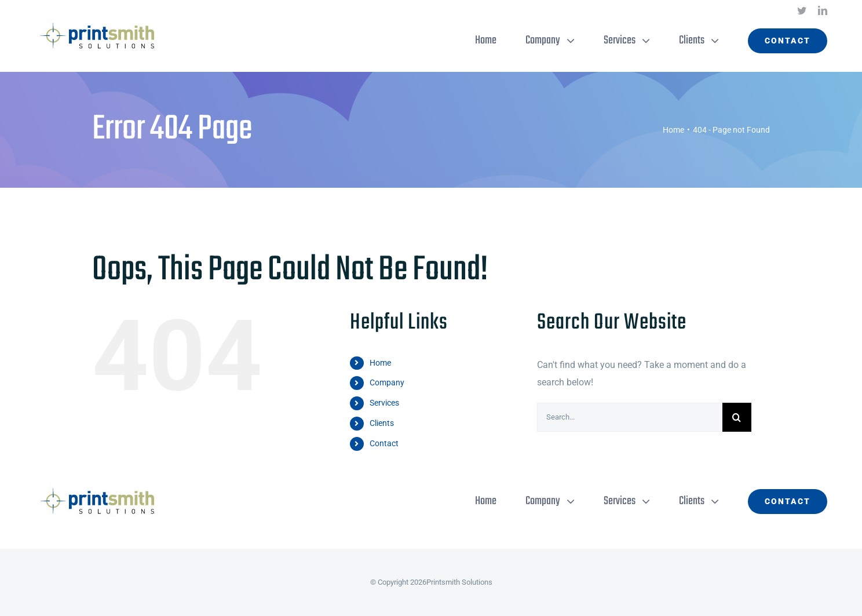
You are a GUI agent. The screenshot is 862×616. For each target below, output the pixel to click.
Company (387, 382)
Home (380, 363)
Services (384, 403)
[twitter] (802, 10)
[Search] (737, 417)
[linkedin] (823, 10)
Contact (384, 443)
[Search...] (630, 417)
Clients (382, 423)
